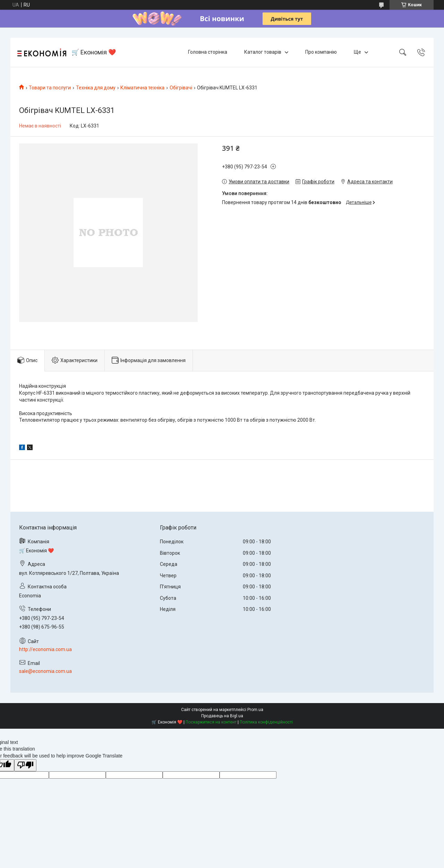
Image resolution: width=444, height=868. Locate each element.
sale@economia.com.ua (45, 671)
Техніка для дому (96, 88)
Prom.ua (255, 710)
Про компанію (321, 52)
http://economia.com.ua (45, 649)
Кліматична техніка (142, 88)
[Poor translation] (25, 765)
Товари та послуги (50, 88)
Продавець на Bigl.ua (222, 716)
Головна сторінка (208, 52)
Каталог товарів (263, 52)
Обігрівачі (181, 88)
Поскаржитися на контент (211, 722)
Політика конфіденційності (266, 722)
